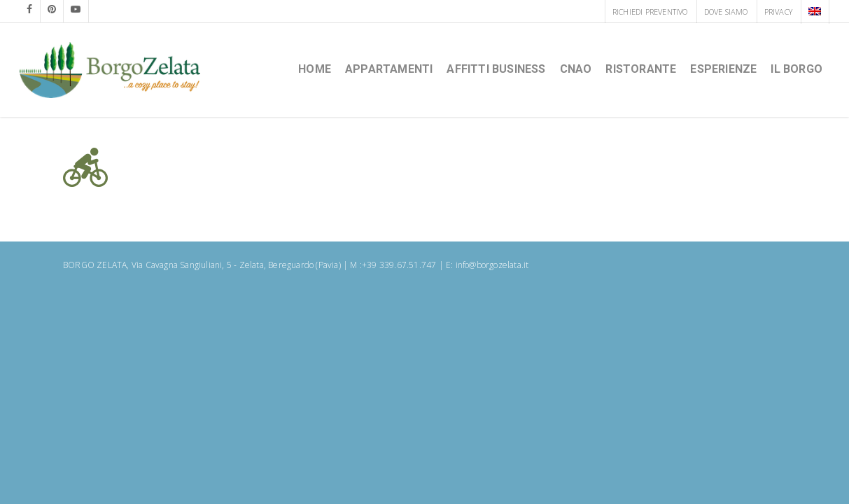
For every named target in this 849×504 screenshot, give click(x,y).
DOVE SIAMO (726, 12)
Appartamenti (389, 69)
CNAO (576, 69)
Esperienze (723, 69)
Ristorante (641, 69)
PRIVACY (778, 12)
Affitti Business (496, 69)
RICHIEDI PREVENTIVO (650, 12)
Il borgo (797, 69)
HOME (315, 69)
